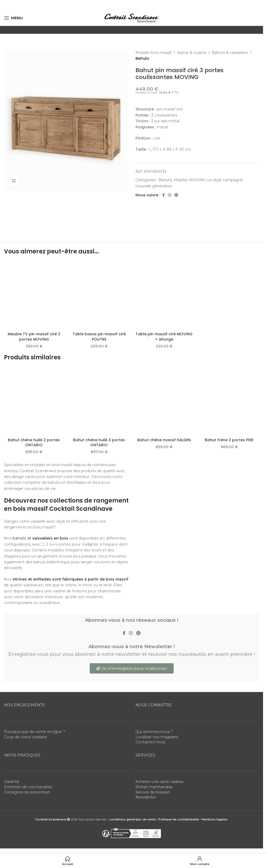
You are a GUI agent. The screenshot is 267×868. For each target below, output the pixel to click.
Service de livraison (153, 792)
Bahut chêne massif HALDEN (164, 440)
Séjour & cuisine (192, 53)
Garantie (12, 782)
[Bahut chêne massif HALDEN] (164, 401)
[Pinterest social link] (176, 195)
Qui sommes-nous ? (154, 732)
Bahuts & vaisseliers (230, 53)
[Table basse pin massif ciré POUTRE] (99, 295)
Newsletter (146, 797)
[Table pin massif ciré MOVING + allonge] (164, 295)
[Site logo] (132, 18)
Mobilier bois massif (153, 53)
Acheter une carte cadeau (160, 782)
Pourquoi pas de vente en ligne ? (35, 732)
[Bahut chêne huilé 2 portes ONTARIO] (34, 401)
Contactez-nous (150, 742)
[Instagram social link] (170, 195)
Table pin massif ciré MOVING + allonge (164, 337)
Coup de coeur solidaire (26, 737)
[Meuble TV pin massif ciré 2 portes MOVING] (34, 295)
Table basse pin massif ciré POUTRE (99, 337)
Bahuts (142, 58)
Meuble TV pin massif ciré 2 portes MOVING (34, 337)
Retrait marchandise (154, 787)
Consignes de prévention (27, 792)
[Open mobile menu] (13, 18)
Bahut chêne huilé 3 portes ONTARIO (99, 443)
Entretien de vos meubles (28, 787)
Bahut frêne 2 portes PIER (229, 440)
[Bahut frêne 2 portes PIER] (229, 401)
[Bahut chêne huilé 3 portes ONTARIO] (99, 401)
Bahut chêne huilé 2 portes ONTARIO (34, 443)
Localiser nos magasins (157, 737)
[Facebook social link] (163, 195)
